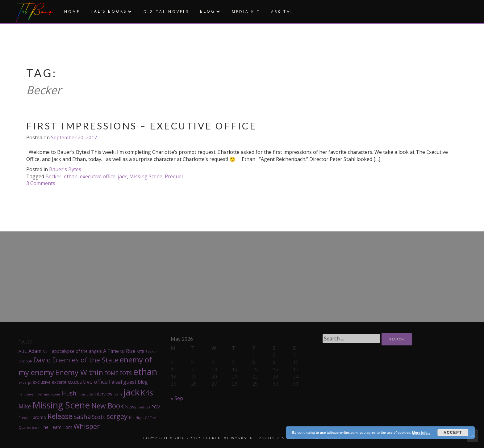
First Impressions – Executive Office (141, 126)
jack (122, 176)
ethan (71, 176)
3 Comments (41, 183)
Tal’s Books (109, 11)
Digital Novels (166, 12)
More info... (421, 433)
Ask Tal (282, 12)
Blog (208, 11)
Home (72, 12)
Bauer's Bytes (65, 169)
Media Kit (246, 12)
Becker (53, 176)
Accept (453, 433)
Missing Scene (146, 176)
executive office (98, 176)
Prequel (174, 176)
